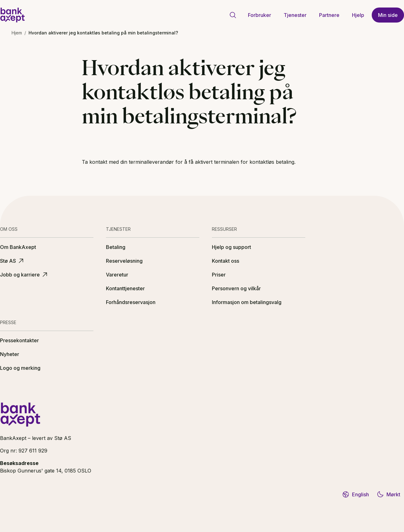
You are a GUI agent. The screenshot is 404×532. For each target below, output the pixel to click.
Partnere (329, 15)
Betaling (116, 247)
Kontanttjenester (125, 288)
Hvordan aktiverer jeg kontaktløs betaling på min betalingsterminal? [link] (103, 33)
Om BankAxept (18, 247)
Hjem (17, 33)
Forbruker (260, 15)
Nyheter (10, 354)
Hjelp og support (231, 247)
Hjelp (358, 15)
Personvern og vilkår (236, 288)
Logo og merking (20, 368)
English (355, 494)
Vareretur (117, 275)
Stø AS (12, 261)
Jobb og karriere (24, 275)
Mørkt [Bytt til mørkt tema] (388, 494)
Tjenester (295, 15)
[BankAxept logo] (13, 15)
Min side (388, 15)
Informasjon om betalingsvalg (247, 302)
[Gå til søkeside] (233, 15)
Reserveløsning (124, 261)
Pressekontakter (19, 340)
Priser (219, 275)
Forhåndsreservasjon (131, 302)
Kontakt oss (226, 261)
